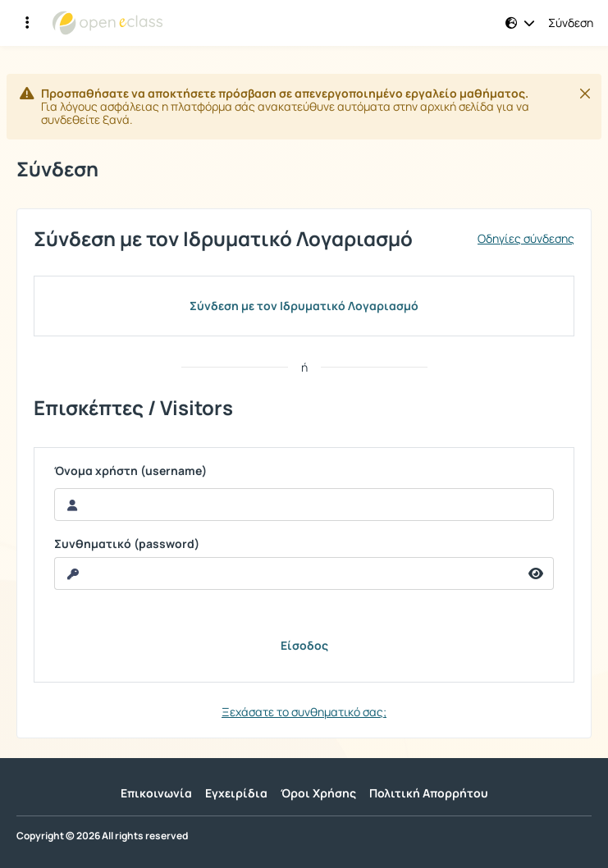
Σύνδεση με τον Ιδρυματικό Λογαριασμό (304, 306)
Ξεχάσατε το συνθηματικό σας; (304, 712)
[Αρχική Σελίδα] (107, 23)
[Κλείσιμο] (585, 94)
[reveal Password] (287, 573)
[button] (520, 23)
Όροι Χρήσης (318, 793)
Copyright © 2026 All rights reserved (102, 836)
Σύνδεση (571, 23)
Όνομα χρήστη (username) (130, 471)
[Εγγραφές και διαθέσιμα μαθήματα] (27, 23)
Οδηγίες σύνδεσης (526, 239)
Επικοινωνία (156, 793)
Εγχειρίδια (236, 793)
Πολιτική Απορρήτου (429, 793)
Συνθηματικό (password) (127, 544)
